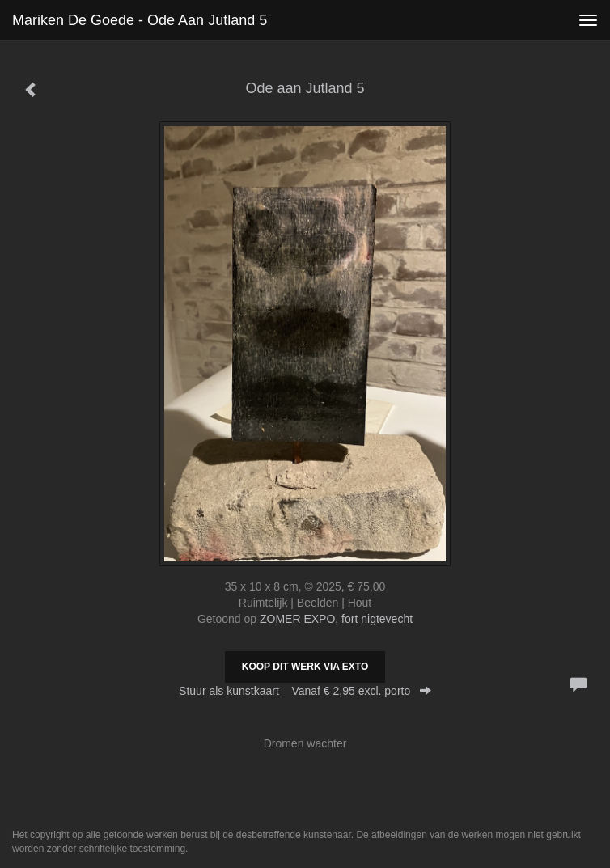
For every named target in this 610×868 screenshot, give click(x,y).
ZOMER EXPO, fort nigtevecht (336, 619)
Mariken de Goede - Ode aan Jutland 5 (140, 20)
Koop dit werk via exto (305, 667)
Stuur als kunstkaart (305, 691)
